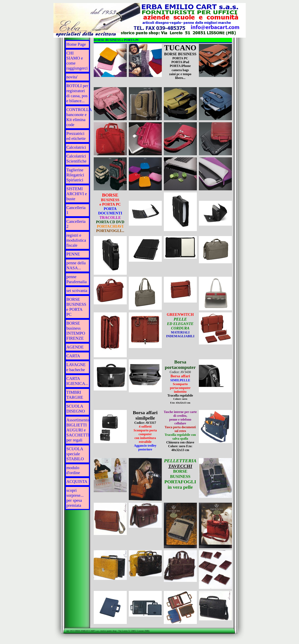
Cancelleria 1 (76, 210)
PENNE (73, 254)
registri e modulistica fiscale (76, 240)
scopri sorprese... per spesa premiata (75, 498)
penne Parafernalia (77, 279)
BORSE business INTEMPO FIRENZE (76, 331)
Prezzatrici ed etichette (76, 136)
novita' (72, 77)
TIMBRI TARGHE (75, 395)
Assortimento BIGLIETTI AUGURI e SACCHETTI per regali (78, 430)
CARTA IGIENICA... (77, 381)
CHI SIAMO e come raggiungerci (77, 61)
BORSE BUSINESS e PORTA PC (76, 307)
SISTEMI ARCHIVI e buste (77, 194)
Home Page (76, 44)
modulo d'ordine (73, 470)
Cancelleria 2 (76, 224)
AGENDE (75, 347)
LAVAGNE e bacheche (76, 367)
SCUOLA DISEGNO (76, 409)
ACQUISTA (77, 481)
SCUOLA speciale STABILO (75, 454)
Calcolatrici (76, 147)
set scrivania (77, 291)
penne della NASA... (76, 265)
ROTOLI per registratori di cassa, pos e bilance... (77, 93)
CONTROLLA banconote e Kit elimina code (78, 117)
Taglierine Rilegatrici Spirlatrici (75, 175)
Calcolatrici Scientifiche (77, 159)
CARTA (73, 356)
